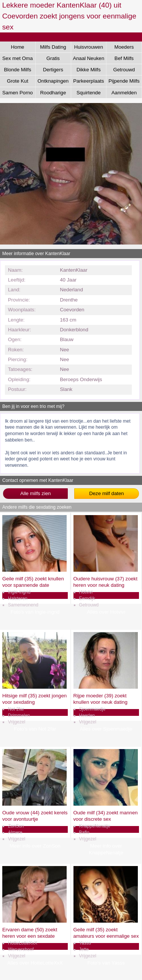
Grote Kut (17, 81)
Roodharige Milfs (53, 94)
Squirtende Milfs (89, 94)
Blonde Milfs (17, 70)
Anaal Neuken (88, 58)
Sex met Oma (18, 58)
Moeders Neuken (124, 48)
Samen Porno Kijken (18, 94)
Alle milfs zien (35, 493)
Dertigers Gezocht (53, 71)
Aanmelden (124, 93)
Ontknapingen (53, 81)
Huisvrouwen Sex (89, 48)
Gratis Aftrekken (53, 60)
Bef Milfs (124, 58)
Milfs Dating (53, 47)
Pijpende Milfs (124, 81)
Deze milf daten (106, 493)
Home (18, 47)
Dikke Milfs (89, 70)
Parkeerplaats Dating (88, 82)
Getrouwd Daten (124, 71)
